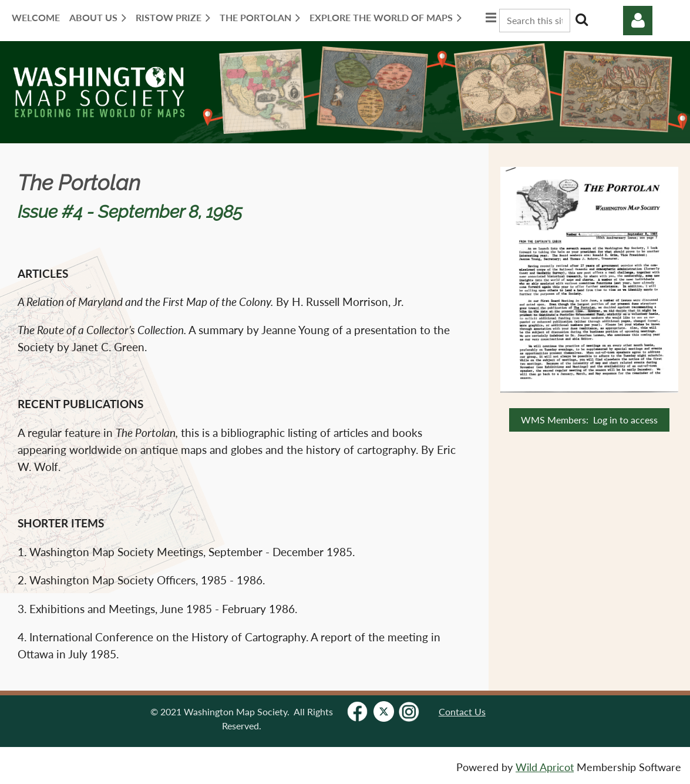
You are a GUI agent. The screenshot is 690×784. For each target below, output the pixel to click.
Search (581, 19)
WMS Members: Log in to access (589, 420)
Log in (638, 21)
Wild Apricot (545, 767)
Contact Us (462, 711)
